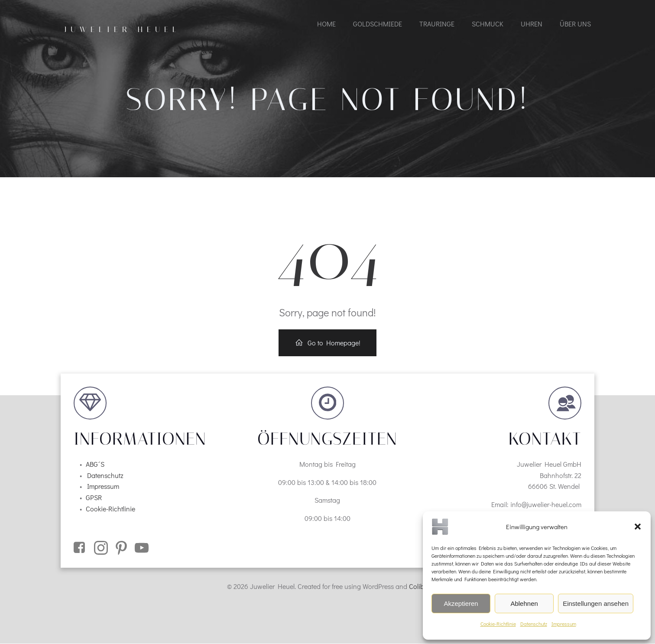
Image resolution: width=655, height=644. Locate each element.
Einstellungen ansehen (596, 603)
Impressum (564, 624)
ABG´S (95, 464)
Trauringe (437, 24)
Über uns (575, 24)
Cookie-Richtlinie (498, 624)
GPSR (94, 497)
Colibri (418, 586)
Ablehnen (524, 603)
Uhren (532, 24)
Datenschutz (534, 624)
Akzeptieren (461, 603)
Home (326, 24)
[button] (638, 527)
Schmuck (488, 24)
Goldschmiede (378, 24)
